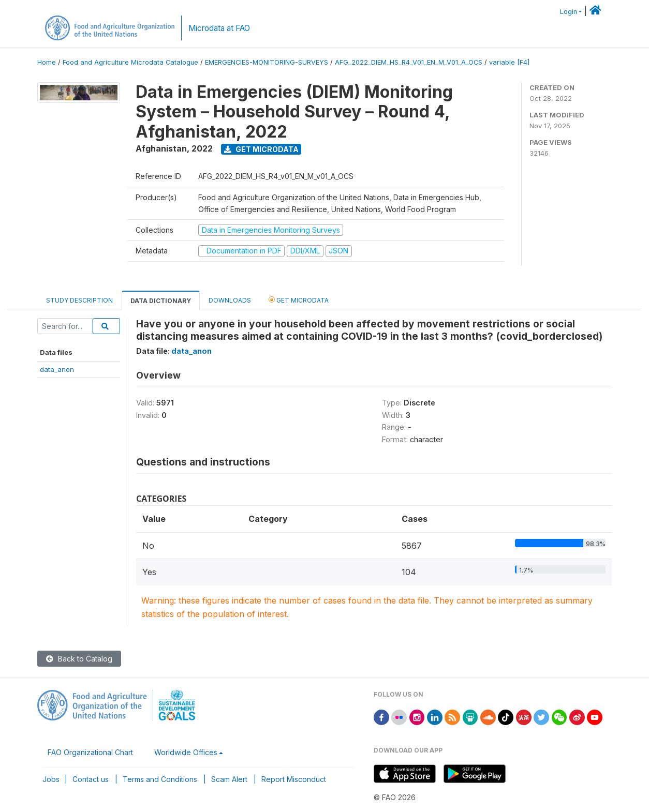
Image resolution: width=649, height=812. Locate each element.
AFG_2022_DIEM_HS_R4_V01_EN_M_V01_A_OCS (409, 62)
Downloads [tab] (230, 300)
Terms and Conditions (160, 779)
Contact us (91, 779)
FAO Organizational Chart (90, 752)
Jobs (51, 779)
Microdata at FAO (219, 28)
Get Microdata (261, 149)
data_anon (57, 369)
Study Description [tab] (79, 300)
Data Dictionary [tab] (161, 301)
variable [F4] (509, 62)
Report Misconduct (294, 779)
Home (47, 62)
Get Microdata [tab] (299, 300)
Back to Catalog (79, 659)
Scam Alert (229, 779)
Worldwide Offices (186, 752)
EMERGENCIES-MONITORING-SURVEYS (267, 62)
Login (569, 12)
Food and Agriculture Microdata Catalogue (130, 62)
